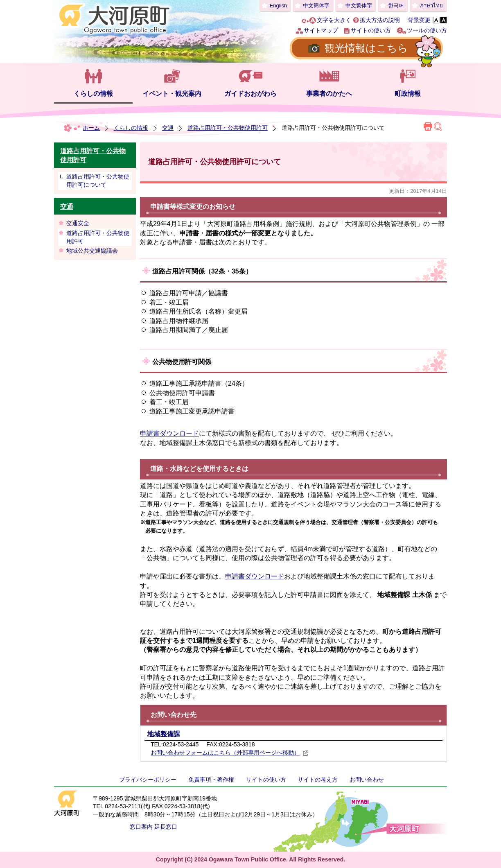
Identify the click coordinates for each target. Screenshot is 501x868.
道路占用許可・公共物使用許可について (98, 181)
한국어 (396, 6)
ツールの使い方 (427, 30)
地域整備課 (164, 734)
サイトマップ (321, 30)
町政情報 (408, 94)
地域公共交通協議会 (92, 251)
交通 (168, 128)
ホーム (91, 128)
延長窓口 (166, 827)
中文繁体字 (359, 6)
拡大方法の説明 (380, 20)
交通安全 (78, 223)
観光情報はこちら (366, 48)
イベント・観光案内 (172, 94)
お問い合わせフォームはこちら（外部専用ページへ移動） (230, 753)
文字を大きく (334, 20)
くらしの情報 (93, 94)
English (279, 6)
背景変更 (419, 20)
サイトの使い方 (371, 30)
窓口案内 (141, 827)
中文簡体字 (316, 6)
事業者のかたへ (329, 94)
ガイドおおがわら (250, 94)
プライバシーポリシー (148, 780)
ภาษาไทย (431, 6)
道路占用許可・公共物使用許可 (228, 128)
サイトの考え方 (318, 780)
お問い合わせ (367, 780)
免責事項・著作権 (211, 780)
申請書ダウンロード (169, 433)
